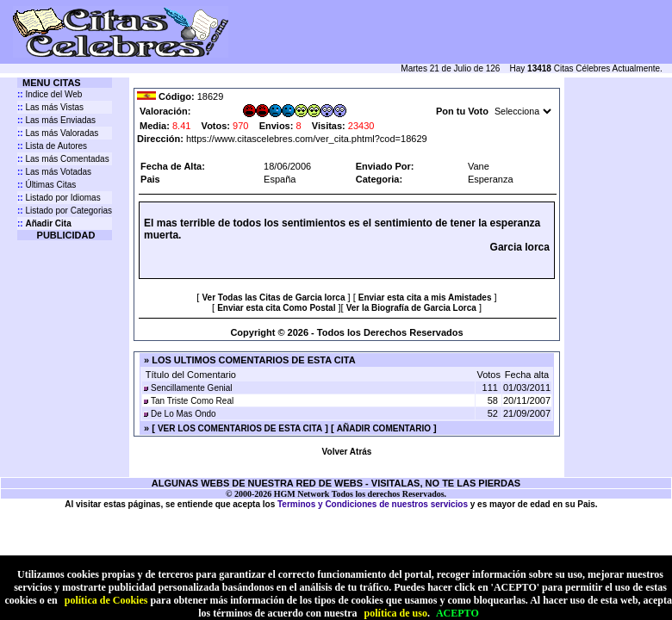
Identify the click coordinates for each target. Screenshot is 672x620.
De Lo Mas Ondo (184, 414)
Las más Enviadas (56, 120)
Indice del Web (50, 94)
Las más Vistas (50, 107)
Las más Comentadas (63, 159)
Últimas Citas (47, 185)
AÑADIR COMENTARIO (384, 428)
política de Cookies (106, 600)
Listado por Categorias (65, 211)
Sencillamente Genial (192, 388)
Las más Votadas (54, 172)
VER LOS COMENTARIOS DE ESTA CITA (240, 428)
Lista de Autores (52, 146)
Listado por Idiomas (59, 198)
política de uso (396, 613)
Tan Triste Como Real (192, 401)
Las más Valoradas (58, 133)
